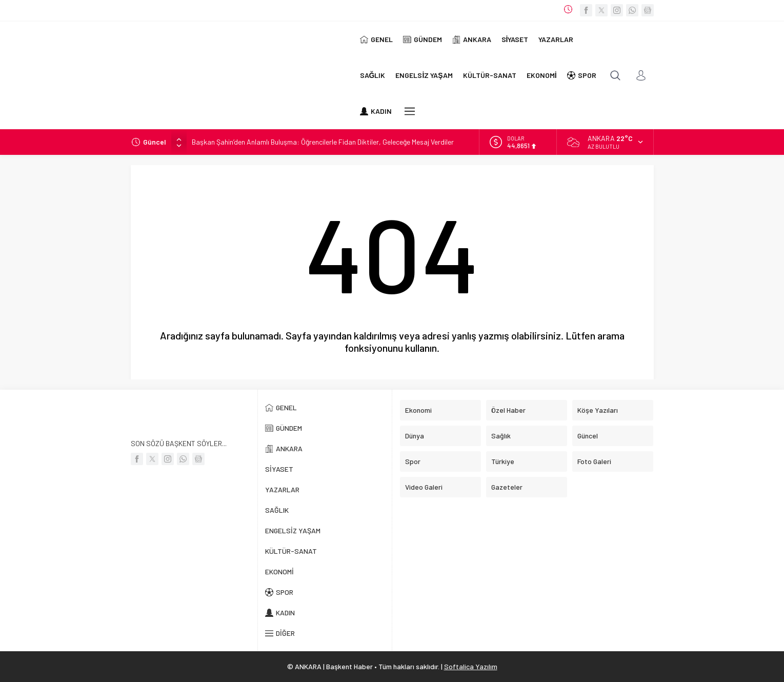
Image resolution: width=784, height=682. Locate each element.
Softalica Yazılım (471, 666)
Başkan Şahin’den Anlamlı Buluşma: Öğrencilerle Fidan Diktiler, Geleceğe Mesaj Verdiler (323, 142)
